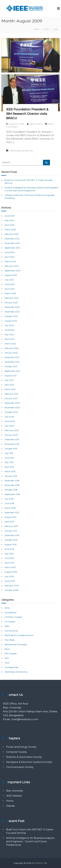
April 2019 (9, 467)
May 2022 (9, 334)
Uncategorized (11, 667)
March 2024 (10, 261)
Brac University (15, 791)
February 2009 (12, 586)
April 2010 (9, 563)
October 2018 (11, 490)
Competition (11, 612)
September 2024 (13, 248)
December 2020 (12, 403)
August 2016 (10, 544)
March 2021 (10, 389)
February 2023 (12, 298)
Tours (7, 663)
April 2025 (9, 225)
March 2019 (10, 471)
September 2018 (12, 494)
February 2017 (11, 526)
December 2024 (12, 239)
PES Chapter (11, 654)
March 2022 (10, 344)
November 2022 (12, 312)
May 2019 (9, 462)
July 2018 (9, 499)
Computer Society (17, 752)
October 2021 (11, 366)
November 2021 (12, 362)
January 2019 (11, 476)
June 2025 (9, 216)
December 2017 (12, 513)
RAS (7, 658)
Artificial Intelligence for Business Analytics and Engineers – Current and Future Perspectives (30, 841)
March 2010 (10, 567)
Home (10, 801)
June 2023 (10, 284)
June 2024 (10, 252)
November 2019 (12, 444)
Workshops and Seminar (22, 151)
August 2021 (10, 376)
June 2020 (10, 421)
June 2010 (9, 558)
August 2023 (11, 275)
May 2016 (9, 554)
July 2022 (9, 325)
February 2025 (11, 234)
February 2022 (12, 348)
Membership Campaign (16, 644)
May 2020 (9, 426)
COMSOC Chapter (13, 617)
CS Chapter (10, 622)
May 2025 (9, 220)
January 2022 (11, 353)
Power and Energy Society (21, 747)
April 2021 (9, 385)
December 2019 (12, 439)
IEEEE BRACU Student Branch (19, 635)
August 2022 (11, 321)
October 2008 (11, 590)
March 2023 (10, 293)
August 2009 (11, 572)
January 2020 (11, 435)
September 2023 (12, 271)
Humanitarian (11, 631)
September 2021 (12, 371)
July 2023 (9, 280)
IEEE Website (14, 796)
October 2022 (11, 316)
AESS (7, 608)
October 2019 (11, 449)
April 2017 (9, 522)
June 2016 (9, 549)
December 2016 (12, 535)
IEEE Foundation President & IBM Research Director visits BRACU (27, 114)
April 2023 (10, 289)
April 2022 (10, 339)
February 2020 (12, 430)
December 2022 (12, 307)
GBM (7, 626)
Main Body (10, 640)
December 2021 (12, 357)
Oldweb (11, 806)
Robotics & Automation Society (24, 757)
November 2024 (12, 243)
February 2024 (12, 266)
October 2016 (11, 540)
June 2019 (9, 458)
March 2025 (10, 229)
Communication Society (20, 767)
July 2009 (9, 576)
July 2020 (9, 417)
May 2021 (9, 380)
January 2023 (11, 303)
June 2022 (10, 330)
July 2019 (9, 453)
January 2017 (11, 531)
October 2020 (11, 412)
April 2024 (10, 257)
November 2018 (12, 485)
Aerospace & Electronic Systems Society (29, 762)
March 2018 (10, 508)
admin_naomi (36, 124)
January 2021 (11, 398)
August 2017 (10, 517)
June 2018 (9, 503)
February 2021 (11, 394)
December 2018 (12, 481)
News (7, 649)
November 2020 (12, 408)
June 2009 (10, 581)
